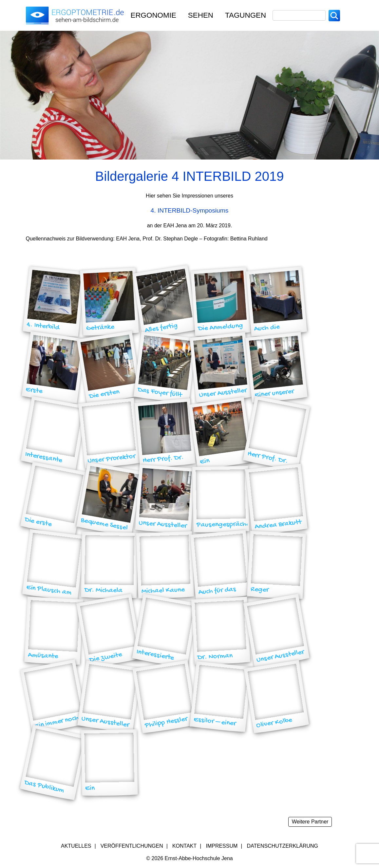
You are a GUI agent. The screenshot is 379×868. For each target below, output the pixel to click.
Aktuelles (76, 846)
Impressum (222, 846)
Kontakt (184, 846)
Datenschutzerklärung (283, 846)
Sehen (201, 15)
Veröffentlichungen (132, 846)
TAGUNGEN (246, 15)
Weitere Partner (310, 822)
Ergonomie (153, 15)
